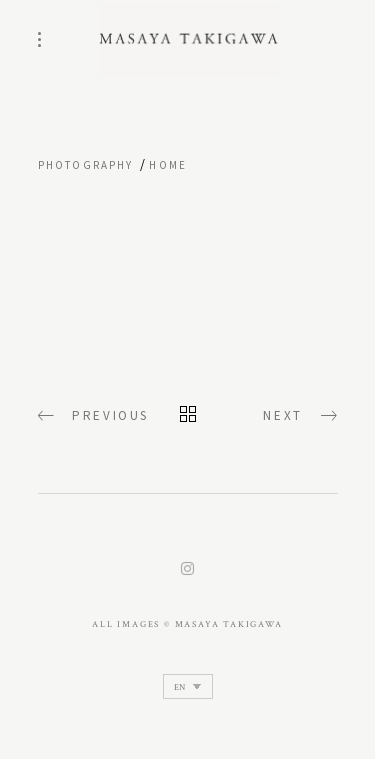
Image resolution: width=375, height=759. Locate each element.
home (168, 165)
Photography (86, 165)
